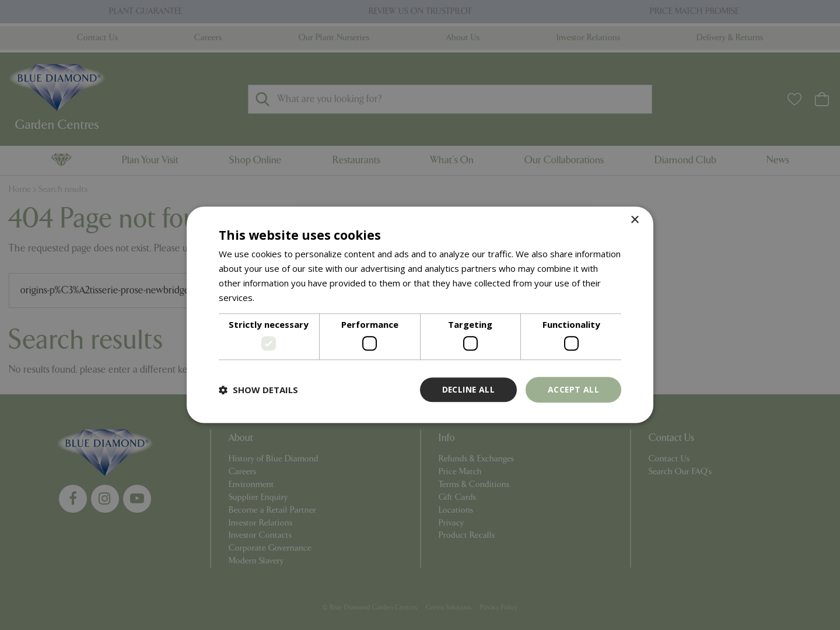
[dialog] (420, 315)
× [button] (634, 220)
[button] (258, 390)
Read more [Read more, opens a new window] (279, 297)
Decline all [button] (467, 389)
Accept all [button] (573, 389)
